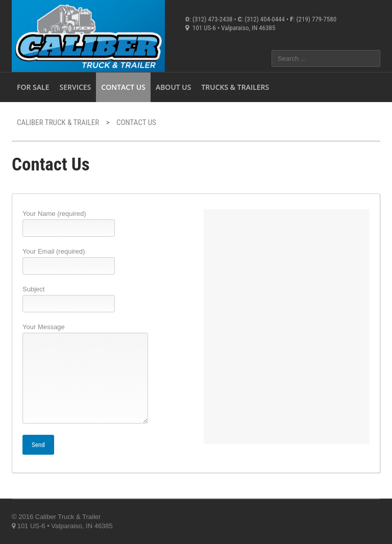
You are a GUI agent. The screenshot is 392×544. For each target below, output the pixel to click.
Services (75, 87)
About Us (174, 87)
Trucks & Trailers (235, 87)
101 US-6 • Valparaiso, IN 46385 (230, 28)
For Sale (33, 87)
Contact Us (123, 87)
